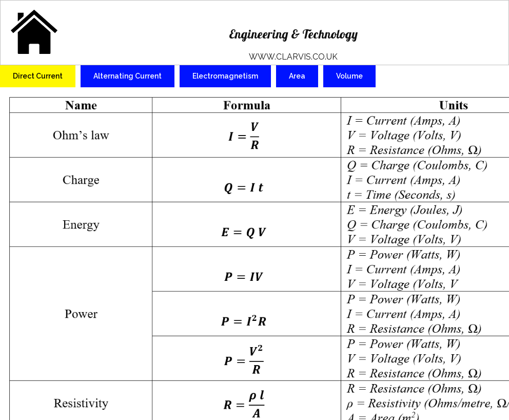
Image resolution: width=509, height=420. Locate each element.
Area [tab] (297, 76)
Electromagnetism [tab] (225, 76)
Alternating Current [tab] (128, 76)
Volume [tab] (349, 76)
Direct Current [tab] (38, 76)
